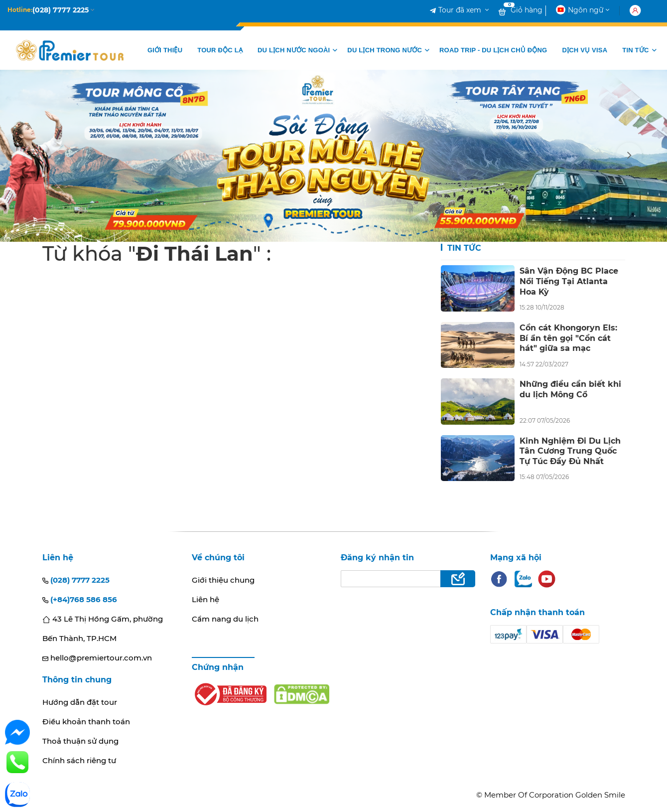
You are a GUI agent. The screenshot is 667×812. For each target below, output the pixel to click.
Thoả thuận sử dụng (80, 741)
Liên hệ (205, 599)
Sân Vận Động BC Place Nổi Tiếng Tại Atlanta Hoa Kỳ (569, 281)
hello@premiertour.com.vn (97, 658)
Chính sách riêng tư (79, 760)
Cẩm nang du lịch (225, 619)
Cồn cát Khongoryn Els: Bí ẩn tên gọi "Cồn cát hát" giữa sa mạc (568, 338)
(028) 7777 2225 (76, 580)
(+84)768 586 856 (80, 599)
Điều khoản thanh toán (86, 722)
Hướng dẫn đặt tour (80, 702)
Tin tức (463, 248)
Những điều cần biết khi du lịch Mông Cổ (570, 389)
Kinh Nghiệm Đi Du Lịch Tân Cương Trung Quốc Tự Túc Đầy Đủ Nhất (570, 451)
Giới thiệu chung (223, 580)
